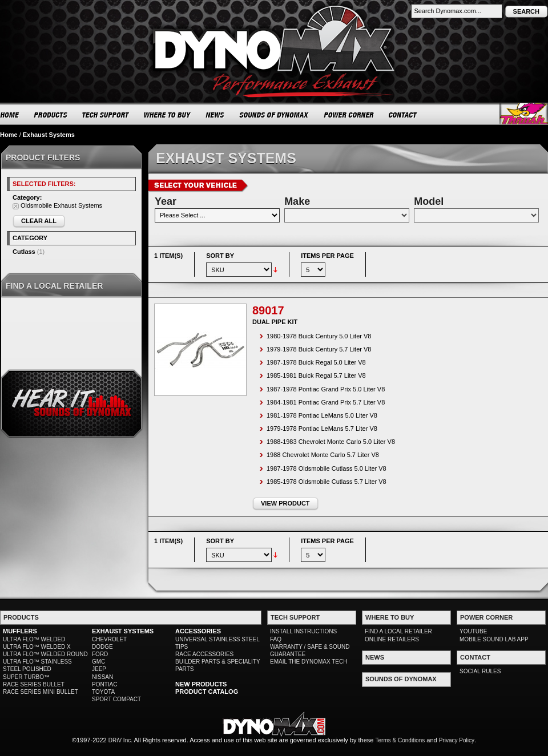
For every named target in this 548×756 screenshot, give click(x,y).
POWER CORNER (349, 115)
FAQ (276, 639)
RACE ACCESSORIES (204, 654)
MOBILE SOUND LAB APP (494, 639)
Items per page (327, 256)
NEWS (215, 115)
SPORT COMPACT (116, 699)
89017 (268, 310)
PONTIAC (104, 684)
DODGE (102, 647)
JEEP (99, 669)
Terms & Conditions (400, 740)
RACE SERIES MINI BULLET (41, 692)
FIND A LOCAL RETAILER (398, 631)
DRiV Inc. (120, 740)
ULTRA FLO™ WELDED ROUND (45, 654)
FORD (100, 654)
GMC (98, 662)
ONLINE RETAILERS (392, 639)
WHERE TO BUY (168, 115)
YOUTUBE (473, 631)
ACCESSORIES (198, 631)
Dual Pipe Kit (275, 322)
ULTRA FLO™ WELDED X (37, 647)
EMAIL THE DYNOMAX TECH (309, 662)
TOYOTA (103, 692)
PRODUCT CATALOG (207, 692)
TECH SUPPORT (106, 115)
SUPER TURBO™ (26, 677)
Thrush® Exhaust (524, 114)
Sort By (220, 256)
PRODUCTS (51, 115)
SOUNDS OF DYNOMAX (274, 115)
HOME (10, 115)
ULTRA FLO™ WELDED (34, 639)
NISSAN (102, 677)
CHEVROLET (109, 639)
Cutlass (24, 252)
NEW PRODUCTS (201, 684)
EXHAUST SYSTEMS (123, 631)
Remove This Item (16, 206)
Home (9, 135)
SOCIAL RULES (480, 671)
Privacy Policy (457, 740)
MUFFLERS (20, 631)
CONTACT (403, 115)
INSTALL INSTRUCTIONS (303, 631)
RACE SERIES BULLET (34, 684)
